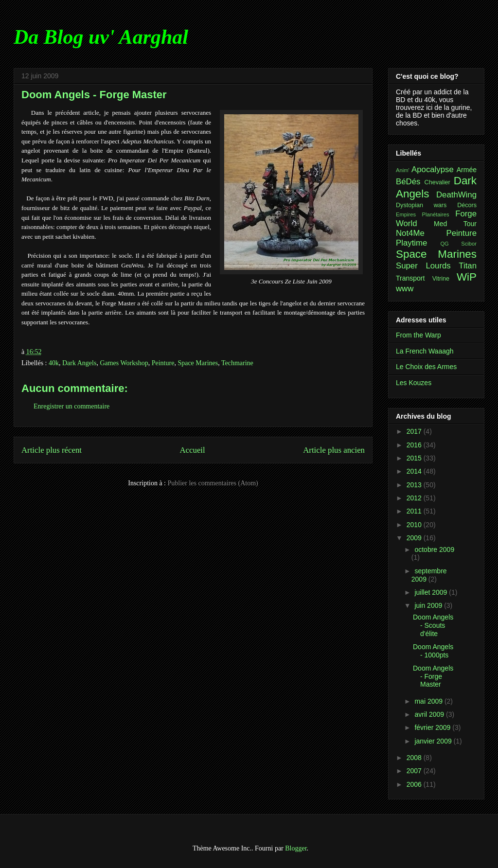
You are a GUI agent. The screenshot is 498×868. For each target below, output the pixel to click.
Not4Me (410, 233)
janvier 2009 (434, 741)
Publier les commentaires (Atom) (213, 483)
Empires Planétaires (423, 214)
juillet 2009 (432, 592)
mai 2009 (429, 701)
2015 (415, 458)
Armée (467, 170)
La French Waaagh (425, 351)
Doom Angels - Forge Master (433, 676)
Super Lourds (423, 266)
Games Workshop (124, 363)
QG (444, 244)
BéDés (408, 182)
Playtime (411, 243)
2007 (415, 771)
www (405, 289)
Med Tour (455, 224)
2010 (415, 525)
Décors (467, 205)
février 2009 (433, 727)
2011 (415, 511)
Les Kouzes (414, 383)
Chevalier (437, 182)
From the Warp (418, 335)
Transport (410, 278)
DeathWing (456, 195)
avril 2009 (430, 714)
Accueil (193, 450)
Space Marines (198, 363)
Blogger (296, 848)
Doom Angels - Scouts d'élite (433, 625)
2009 (415, 538)
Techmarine (237, 363)
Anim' (403, 170)
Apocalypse (433, 169)
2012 (415, 498)
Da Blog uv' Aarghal (101, 37)
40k (54, 363)
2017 (415, 431)
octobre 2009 (434, 549)
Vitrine (441, 279)
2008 (415, 758)
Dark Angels (79, 363)
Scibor (469, 244)
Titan (468, 266)
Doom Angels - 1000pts (433, 651)
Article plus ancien (334, 450)
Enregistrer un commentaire (71, 406)
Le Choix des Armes (426, 367)
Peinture (163, 363)
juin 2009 (429, 605)
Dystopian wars (421, 205)
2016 (415, 445)
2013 (415, 485)
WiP (467, 277)
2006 (415, 784)
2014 (415, 471)
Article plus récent (52, 450)
